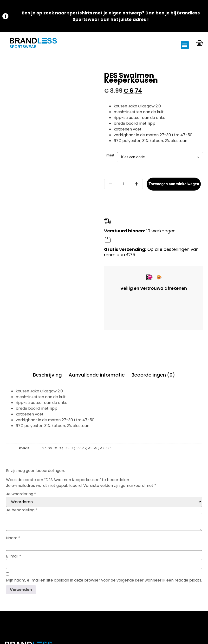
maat (110, 155)
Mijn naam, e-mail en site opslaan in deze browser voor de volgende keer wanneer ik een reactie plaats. (104, 580)
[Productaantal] (123, 184)
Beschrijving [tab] (47, 375)
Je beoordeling (22, 510)
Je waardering (21, 494)
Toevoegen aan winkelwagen (174, 184)
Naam (13, 538)
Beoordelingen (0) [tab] (153, 375)
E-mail (14, 556)
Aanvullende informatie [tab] (97, 375)
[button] (185, 45)
